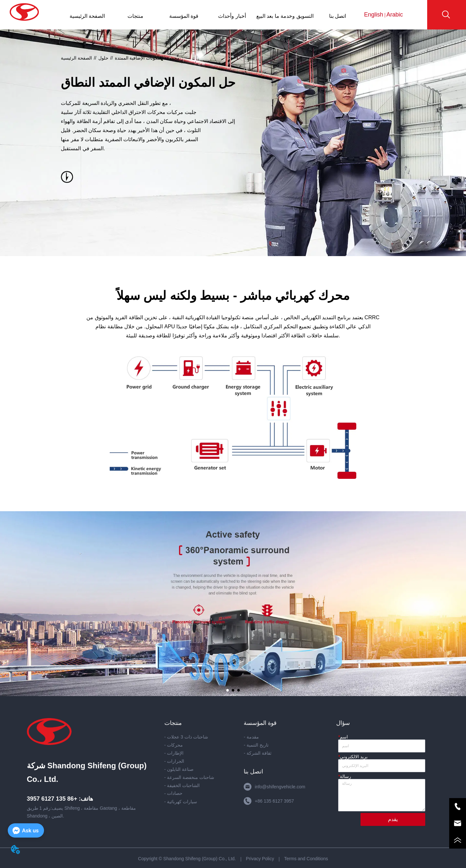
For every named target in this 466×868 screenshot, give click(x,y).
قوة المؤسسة (184, 16)
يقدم (393, 819)
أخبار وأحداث (232, 16)
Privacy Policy (260, 859)
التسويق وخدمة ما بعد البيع (285, 16)
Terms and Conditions (306, 859)
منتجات (135, 16)
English (374, 15)
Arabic (394, 15)
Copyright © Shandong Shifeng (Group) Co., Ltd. (187, 859)
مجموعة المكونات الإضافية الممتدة (147, 58)
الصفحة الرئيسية (87, 16)
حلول (103, 58)
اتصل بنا (338, 16)
